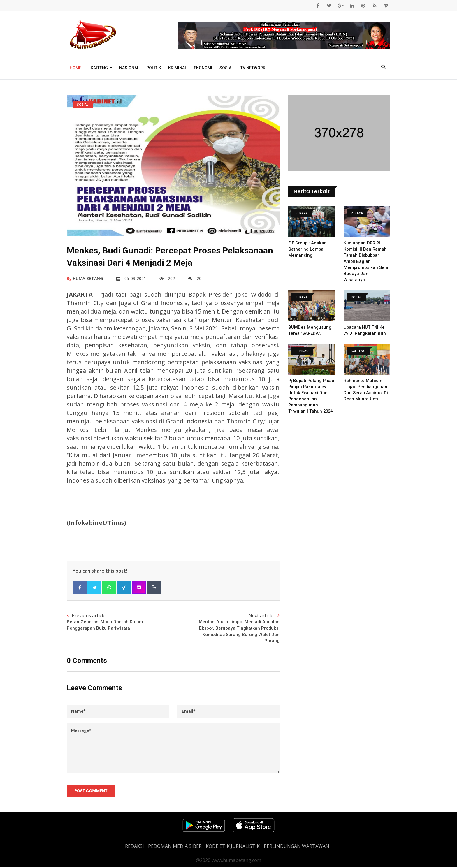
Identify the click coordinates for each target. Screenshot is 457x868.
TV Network (253, 68)
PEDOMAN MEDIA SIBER (175, 848)
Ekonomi (203, 68)
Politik (154, 68)
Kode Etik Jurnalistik (233, 848)
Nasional (129, 68)
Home (75, 68)
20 (195, 278)
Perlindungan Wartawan (297, 848)
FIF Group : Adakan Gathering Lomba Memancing (308, 249)
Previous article (120, 622)
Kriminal (177, 68)
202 (167, 278)
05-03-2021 (131, 278)
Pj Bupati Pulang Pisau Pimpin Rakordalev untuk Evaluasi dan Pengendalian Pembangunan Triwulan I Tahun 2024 (311, 399)
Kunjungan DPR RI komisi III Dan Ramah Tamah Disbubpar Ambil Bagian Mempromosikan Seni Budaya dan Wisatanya (366, 261)
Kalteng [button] (100, 68)
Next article (226, 629)
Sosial (226, 68)
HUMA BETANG (85, 278)
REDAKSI (135, 848)
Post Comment (91, 792)
